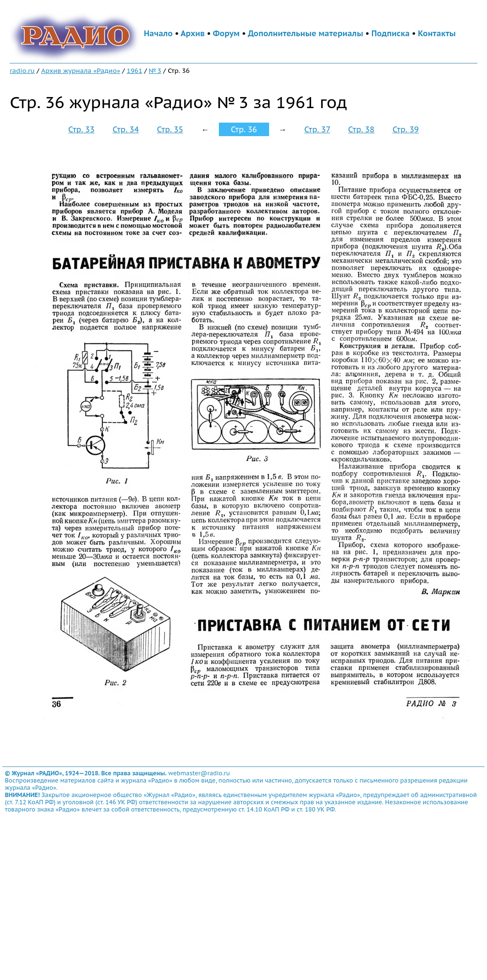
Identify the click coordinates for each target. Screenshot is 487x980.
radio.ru (22, 70)
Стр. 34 (126, 129)
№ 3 (155, 70)
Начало (158, 33)
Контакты (437, 33)
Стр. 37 (317, 129)
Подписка (391, 33)
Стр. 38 (361, 129)
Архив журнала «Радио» (81, 70)
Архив (193, 33)
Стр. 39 (405, 129)
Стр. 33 (81, 129)
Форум (227, 33)
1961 (134, 70)
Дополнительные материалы (306, 33)
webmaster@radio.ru (199, 773)
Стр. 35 (170, 129)
